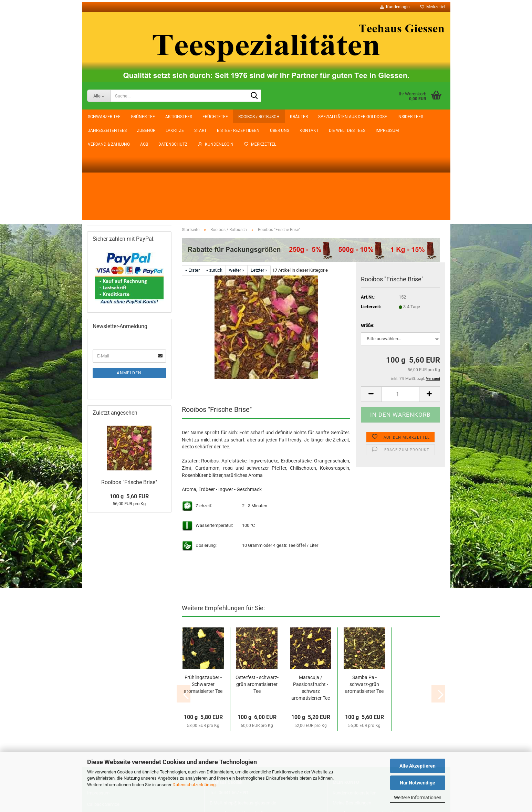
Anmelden (129, 421)
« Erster (192, 174)
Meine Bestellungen (352, 706)
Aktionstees (103, 161)
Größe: (368, 229)
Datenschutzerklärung (194, 785)
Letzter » (259, 174)
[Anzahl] (400, 298)
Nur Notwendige (418, 783)
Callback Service (103, 708)
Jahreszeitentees (108, 240)
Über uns (173, 117)
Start (94, 117)
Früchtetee (102, 174)
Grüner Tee (102, 148)
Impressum (281, 117)
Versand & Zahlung (324, 117)
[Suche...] (99, 96)
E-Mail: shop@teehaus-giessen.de (243, 706)
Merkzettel (433, 7)
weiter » (237, 174)
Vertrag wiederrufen (240, 730)
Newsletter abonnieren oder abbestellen (371, 717)
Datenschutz (388, 117)
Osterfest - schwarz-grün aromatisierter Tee (257, 588)
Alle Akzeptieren (418, 766)
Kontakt (203, 117)
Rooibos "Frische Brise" (129, 530)
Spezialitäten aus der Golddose (121, 214)
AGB (359, 117)
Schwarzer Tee (106, 135)
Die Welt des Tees (241, 117)
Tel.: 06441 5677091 (229, 696)
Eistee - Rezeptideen (132, 117)
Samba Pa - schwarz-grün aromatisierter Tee (364, 588)
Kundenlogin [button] (395, 7)
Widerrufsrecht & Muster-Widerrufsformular (130, 743)
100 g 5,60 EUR (129, 545)
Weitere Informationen (418, 798)
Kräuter (100, 201)
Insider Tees (103, 227)
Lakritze (100, 266)
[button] (371, 298)
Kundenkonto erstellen (354, 696)
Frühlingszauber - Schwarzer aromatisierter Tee (203, 588)
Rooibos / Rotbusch (111, 188)
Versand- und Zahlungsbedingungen (245, 717)
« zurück (214, 174)
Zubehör (100, 253)
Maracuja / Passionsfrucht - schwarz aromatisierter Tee (311, 591)
